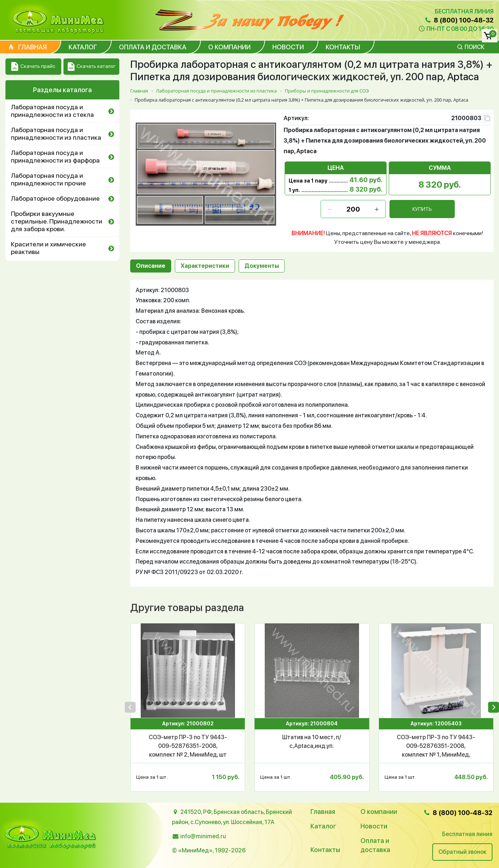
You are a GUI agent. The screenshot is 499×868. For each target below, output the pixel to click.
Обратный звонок (462, 852)
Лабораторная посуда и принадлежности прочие (48, 179)
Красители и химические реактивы (48, 248)
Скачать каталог (92, 67)
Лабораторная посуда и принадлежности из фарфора (55, 156)
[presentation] (130, 707)
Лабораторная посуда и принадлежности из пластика (56, 134)
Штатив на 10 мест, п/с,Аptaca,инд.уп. (312, 742)
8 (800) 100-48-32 (459, 20)
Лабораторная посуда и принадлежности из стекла (52, 111)
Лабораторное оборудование (55, 198)
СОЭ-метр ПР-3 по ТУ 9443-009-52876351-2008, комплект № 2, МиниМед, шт (188, 746)
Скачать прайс (33, 67)
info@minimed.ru (203, 836)
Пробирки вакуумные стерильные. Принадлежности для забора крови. (57, 221)
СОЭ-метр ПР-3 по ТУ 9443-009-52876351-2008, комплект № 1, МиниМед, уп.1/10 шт (436, 746)
